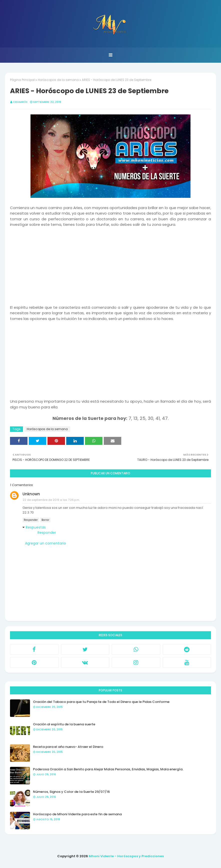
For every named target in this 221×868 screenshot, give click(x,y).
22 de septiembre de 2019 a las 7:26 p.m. (51, 500)
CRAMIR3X (20, 102)
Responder (31, 520)
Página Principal (22, 80)
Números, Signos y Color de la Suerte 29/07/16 (71, 792)
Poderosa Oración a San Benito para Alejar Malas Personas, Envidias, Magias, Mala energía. (108, 769)
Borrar (45, 520)
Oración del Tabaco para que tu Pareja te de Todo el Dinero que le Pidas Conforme (101, 702)
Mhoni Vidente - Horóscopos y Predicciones (126, 856)
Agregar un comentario (45, 543)
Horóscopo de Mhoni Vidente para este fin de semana (77, 814)
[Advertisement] (110, 263)
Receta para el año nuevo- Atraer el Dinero (68, 747)
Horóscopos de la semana (58, 80)
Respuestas (36, 527)
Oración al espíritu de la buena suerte (64, 724)
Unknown (31, 494)
